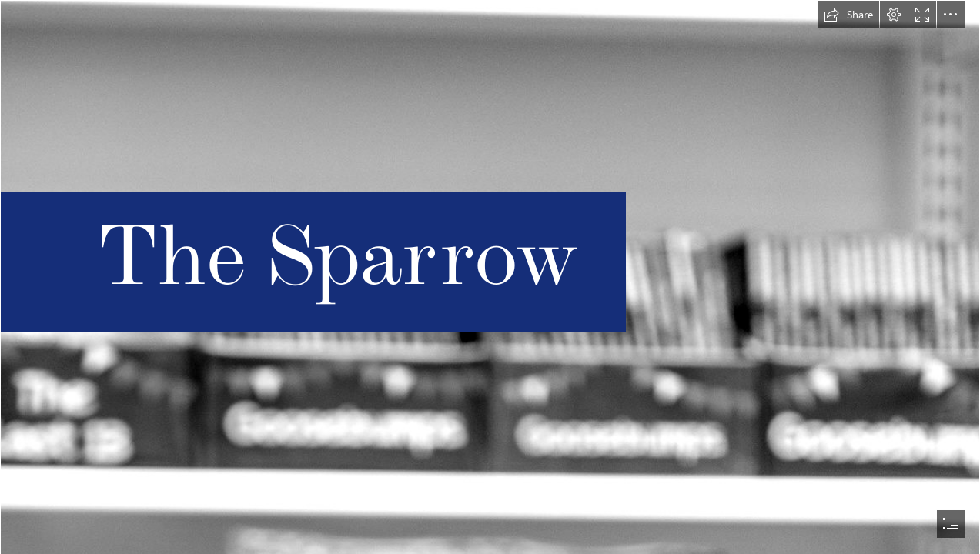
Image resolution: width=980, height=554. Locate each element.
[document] (490, 277)
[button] (848, 15)
